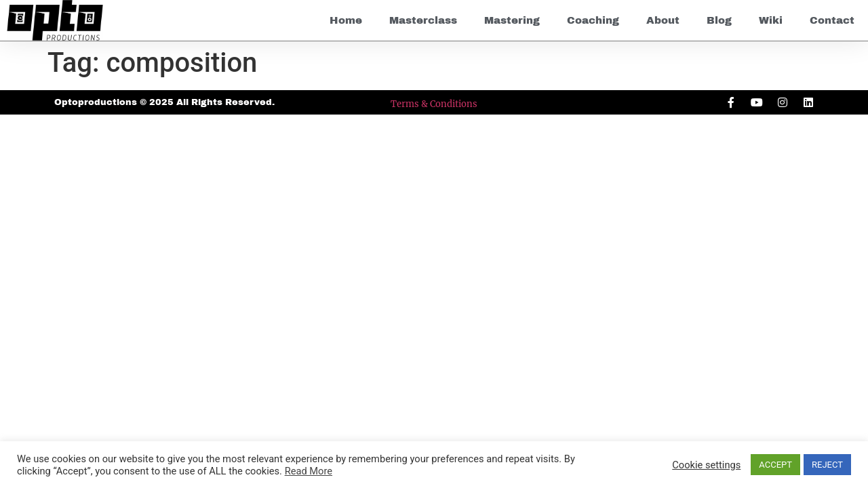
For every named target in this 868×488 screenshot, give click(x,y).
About (663, 20)
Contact (832, 20)
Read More (309, 471)
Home (346, 20)
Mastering (512, 20)
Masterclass (423, 20)
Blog (719, 20)
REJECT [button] (827, 465)
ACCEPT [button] (775, 465)
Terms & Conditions (434, 104)
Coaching (593, 20)
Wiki (771, 20)
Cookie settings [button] (706, 465)
